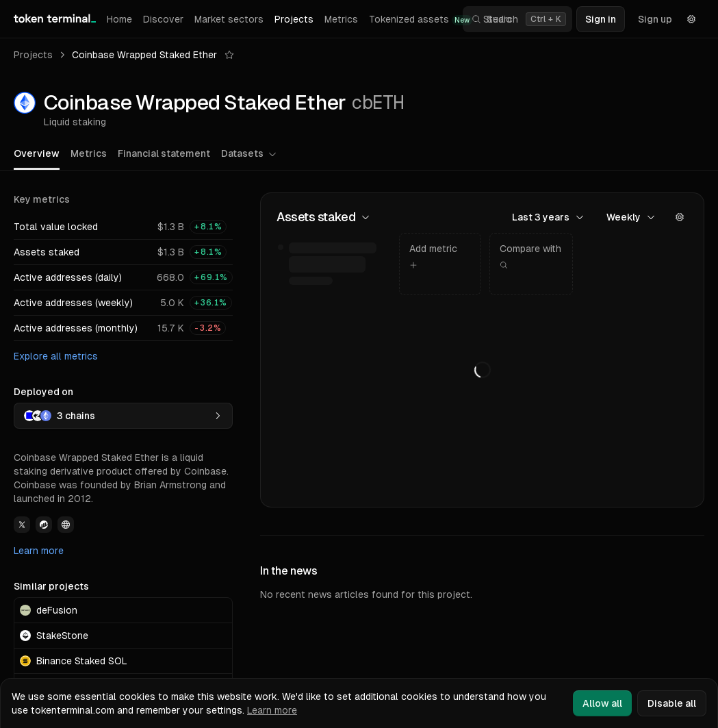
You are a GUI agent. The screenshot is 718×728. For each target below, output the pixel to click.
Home (119, 19)
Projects (294, 19)
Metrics (341, 19)
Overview (37, 153)
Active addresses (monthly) (76, 328)
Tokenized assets (421, 20)
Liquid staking (75, 122)
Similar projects (51, 586)
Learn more (39, 551)
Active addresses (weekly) (73, 303)
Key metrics (42, 199)
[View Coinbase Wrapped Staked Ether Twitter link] (22, 525)
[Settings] (691, 19)
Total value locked (56, 227)
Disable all (672, 703)
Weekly (631, 217)
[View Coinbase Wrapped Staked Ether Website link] (66, 525)
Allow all (602, 703)
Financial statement (164, 153)
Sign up (655, 19)
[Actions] (680, 217)
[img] (334, 264)
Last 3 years (548, 217)
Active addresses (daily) (68, 277)
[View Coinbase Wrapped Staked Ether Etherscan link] (44, 525)
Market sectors (229, 19)
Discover (163, 19)
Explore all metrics (56, 356)
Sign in (601, 19)
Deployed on (43, 392)
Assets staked (47, 252)
